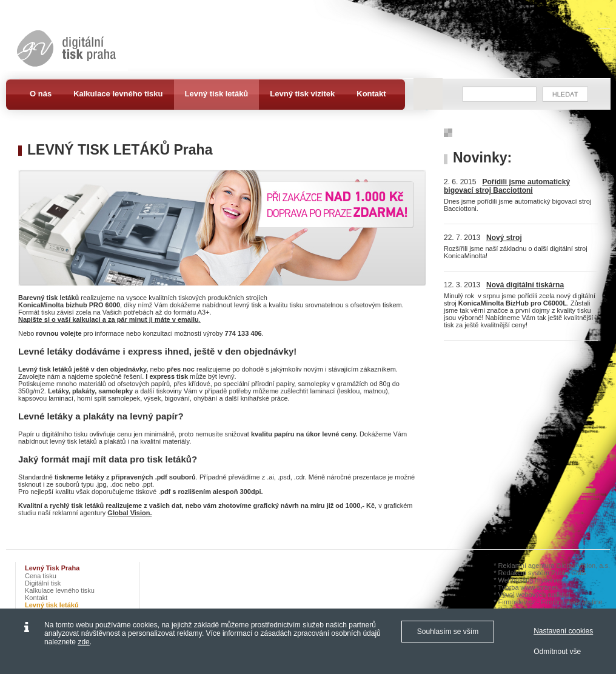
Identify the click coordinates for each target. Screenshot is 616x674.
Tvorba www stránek (528, 587)
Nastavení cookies (563, 631)
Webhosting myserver (531, 580)
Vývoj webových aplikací (534, 595)
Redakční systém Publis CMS (542, 573)
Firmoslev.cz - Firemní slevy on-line (551, 602)
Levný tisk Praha (52, 568)
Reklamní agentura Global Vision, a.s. (554, 566)
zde (83, 642)
